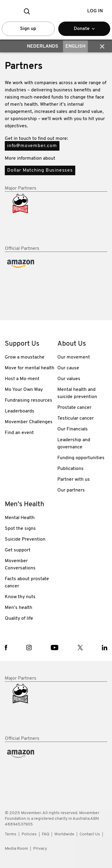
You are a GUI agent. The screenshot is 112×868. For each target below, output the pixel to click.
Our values (69, 379)
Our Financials (73, 429)
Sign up (28, 29)
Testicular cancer (76, 418)
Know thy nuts (20, 597)
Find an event (19, 433)
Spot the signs (20, 529)
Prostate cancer (74, 408)
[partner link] (30, 709)
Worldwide (64, 834)
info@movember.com (32, 146)
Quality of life (19, 619)
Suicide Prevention (25, 539)
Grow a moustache (25, 357)
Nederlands (43, 46)
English (75, 46)
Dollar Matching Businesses (40, 170)
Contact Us (90, 834)
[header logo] (56, 11)
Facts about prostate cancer (27, 583)
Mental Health (20, 518)
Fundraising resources (29, 400)
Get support (18, 550)
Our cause (68, 368)
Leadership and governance (74, 444)
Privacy (40, 849)
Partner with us (74, 480)
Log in (95, 11)
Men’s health (19, 608)
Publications (70, 469)
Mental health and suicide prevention (77, 393)
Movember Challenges (29, 422)
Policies (29, 834)
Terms (11, 834)
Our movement (74, 357)
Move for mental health (30, 368)
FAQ (46, 834)
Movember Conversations (20, 565)
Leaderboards (20, 411)
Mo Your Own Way (24, 390)
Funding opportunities (81, 458)
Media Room (16, 849)
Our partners (71, 490)
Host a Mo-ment (22, 379)
